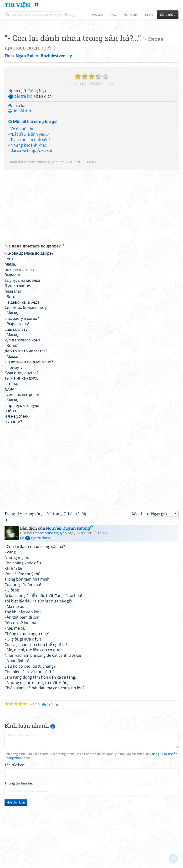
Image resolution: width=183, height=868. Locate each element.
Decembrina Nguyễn (41, 228)
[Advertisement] (91, 56)
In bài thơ (23, 178)
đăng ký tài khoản (165, 821)
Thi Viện (17, 5)
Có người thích (35, 604)
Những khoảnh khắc (29, 212)
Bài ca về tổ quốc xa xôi (31, 217)
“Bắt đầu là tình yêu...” (30, 201)
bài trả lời (20, 163)
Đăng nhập (168, 15)
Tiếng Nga (37, 157)
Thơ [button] (113, 15)
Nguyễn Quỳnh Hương (70, 595)
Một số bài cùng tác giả (33, 188)
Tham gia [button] (131, 15)
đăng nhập (14, 825)
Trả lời (20, 172)
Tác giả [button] (97, 15)
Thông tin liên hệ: (19, 850)
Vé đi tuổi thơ (23, 195)
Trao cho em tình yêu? (30, 206)
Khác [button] (149, 15)
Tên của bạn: (15, 831)
